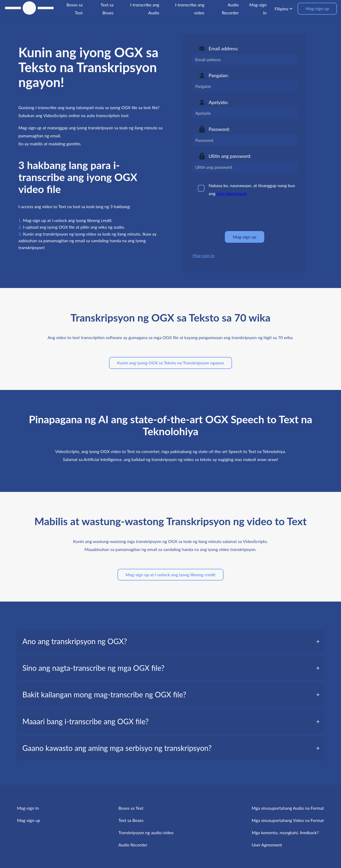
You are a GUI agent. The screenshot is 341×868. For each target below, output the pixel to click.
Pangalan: (219, 75)
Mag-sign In (204, 255)
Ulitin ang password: (230, 156)
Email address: (224, 48)
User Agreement (232, 193)
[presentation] (232, 214)
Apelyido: (218, 102)
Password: (219, 129)
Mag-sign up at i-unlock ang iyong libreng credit (170, 575)
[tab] (170, 641)
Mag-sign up (317, 8)
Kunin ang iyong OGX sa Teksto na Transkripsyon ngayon (170, 363)
